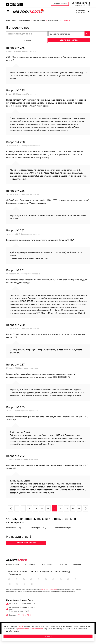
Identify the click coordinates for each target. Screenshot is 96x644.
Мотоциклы (14, 582)
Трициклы (34, 582)
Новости (63, 575)
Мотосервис (53, 20)
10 (36, 508)
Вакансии (77, 575)
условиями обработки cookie (30, 629)
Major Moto (11, 20)
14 (60, 508)
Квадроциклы (47, 582)
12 (48, 508)
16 (73, 508)
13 (54, 508)
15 (67, 508)
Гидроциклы (15, 584)
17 (79, 508)
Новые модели (13, 575)
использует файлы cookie (49, 600)
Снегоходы (66, 582)
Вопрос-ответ (39, 20)
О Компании (25, 20)
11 (42, 508)
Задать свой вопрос (26, 552)
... (23, 508)
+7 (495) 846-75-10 (81, 3)
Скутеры (24, 582)
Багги (57, 582)
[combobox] (69, 34)
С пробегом (30, 575)
